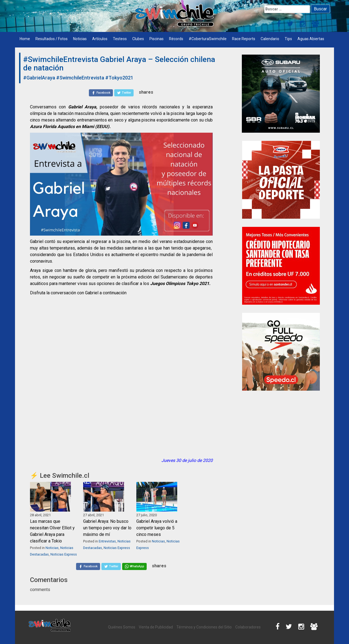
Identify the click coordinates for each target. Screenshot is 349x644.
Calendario (270, 39)
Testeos (120, 39)
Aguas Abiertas (311, 39)
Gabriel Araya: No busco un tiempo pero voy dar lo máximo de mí (107, 528)
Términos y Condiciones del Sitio (204, 627)
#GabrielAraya (39, 78)
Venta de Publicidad (156, 627)
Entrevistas (107, 541)
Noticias (80, 39)
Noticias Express (64, 554)
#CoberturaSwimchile (208, 39)
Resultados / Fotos (52, 39)
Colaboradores (248, 627)
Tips (288, 39)
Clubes (138, 39)
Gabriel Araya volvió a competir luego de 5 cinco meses (157, 528)
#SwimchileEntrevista (80, 78)
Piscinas (157, 39)
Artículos (100, 39)
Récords (176, 39)
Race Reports (244, 39)
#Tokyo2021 (119, 78)
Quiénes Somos (122, 627)
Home (25, 39)
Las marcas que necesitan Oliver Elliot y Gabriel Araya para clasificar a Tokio (52, 531)
